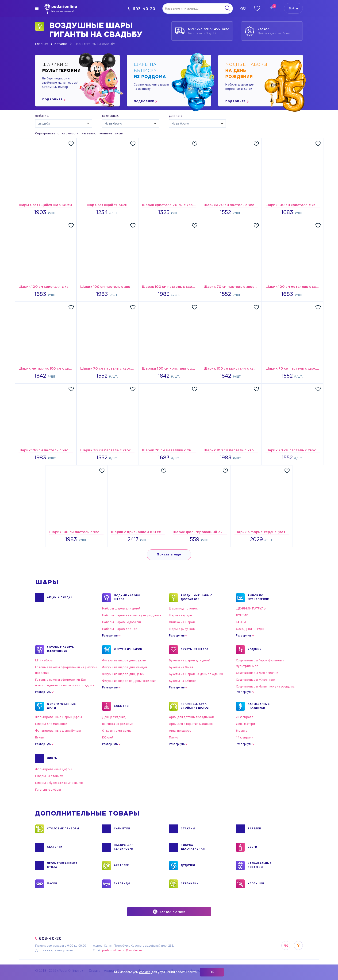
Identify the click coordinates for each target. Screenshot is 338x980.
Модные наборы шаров (127, 598)
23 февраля (245, 717)
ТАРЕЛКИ (254, 829)
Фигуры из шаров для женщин (125, 667)
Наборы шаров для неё (120, 629)
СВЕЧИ (252, 847)
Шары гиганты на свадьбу (94, 44)
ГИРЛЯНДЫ (122, 884)
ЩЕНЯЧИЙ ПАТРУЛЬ (251, 608)
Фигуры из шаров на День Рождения (129, 681)
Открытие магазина (117, 731)
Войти (293, 8)
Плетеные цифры (48, 790)
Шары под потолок (183, 608)
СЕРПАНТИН (190, 884)
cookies (145, 972)
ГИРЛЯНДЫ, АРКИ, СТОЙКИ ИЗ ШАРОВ (195, 706)
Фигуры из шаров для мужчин (124, 660)
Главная (42, 44)
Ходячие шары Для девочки (257, 673)
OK (298, 945)
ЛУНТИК (242, 615)
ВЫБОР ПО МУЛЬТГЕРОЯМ (259, 598)
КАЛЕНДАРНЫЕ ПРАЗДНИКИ (259, 706)
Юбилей (108, 737)
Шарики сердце (180, 615)
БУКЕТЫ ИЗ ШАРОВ (195, 650)
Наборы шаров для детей (121, 608)
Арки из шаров (180, 731)
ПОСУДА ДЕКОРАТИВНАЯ (193, 847)
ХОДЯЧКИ (255, 650)
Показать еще (169, 555)
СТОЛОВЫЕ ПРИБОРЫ (63, 829)
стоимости (70, 133)
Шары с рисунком (182, 629)
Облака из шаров (182, 622)
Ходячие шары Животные (255, 680)
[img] (37, 8)
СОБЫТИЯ (121, 706)
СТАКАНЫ (188, 829)
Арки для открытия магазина (191, 724)
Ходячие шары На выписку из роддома (265, 686)
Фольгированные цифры (54, 769)
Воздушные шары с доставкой (197, 598)
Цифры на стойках (49, 776)
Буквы (40, 737)
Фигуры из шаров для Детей (123, 674)
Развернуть (110, 636)
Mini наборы (44, 660)
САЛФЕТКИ (122, 829)
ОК (212, 972)
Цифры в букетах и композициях (59, 783)
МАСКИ (52, 884)
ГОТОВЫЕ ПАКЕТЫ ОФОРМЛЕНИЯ (61, 650)
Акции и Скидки (60, 598)
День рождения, (114, 717)
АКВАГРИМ (122, 866)
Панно (174, 737)
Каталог (61, 44)
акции (119, 133)
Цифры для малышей (51, 724)
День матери (245, 724)
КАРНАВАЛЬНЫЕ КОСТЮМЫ (259, 866)
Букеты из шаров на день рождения (196, 674)
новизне (106, 133)
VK (286, 945)
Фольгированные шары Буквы (58, 731)
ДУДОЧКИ (188, 866)
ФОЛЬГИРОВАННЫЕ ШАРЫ (61, 706)
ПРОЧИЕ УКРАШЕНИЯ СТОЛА (62, 866)
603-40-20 (142, 9)
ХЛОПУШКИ (256, 884)
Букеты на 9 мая (181, 667)
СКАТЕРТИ (55, 847)
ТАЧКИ (241, 622)
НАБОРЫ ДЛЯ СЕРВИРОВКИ (124, 847)
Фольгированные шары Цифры (59, 717)
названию (89, 133)
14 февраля (245, 737)
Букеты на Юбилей (183, 681)
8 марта (242, 731)
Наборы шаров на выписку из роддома (132, 615)
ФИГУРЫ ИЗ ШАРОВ (128, 650)
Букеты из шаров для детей (190, 660)
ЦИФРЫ (52, 758)
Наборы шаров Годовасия (122, 622)
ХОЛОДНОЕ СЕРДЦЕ (250, 629)
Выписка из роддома (118, 724)
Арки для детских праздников (192, 717)
